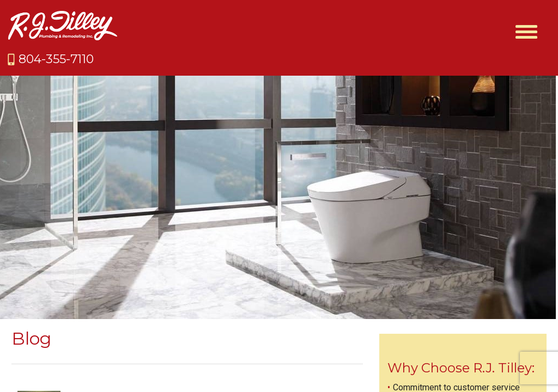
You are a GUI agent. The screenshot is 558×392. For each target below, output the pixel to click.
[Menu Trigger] (526, 31)
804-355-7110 (56, 59)
